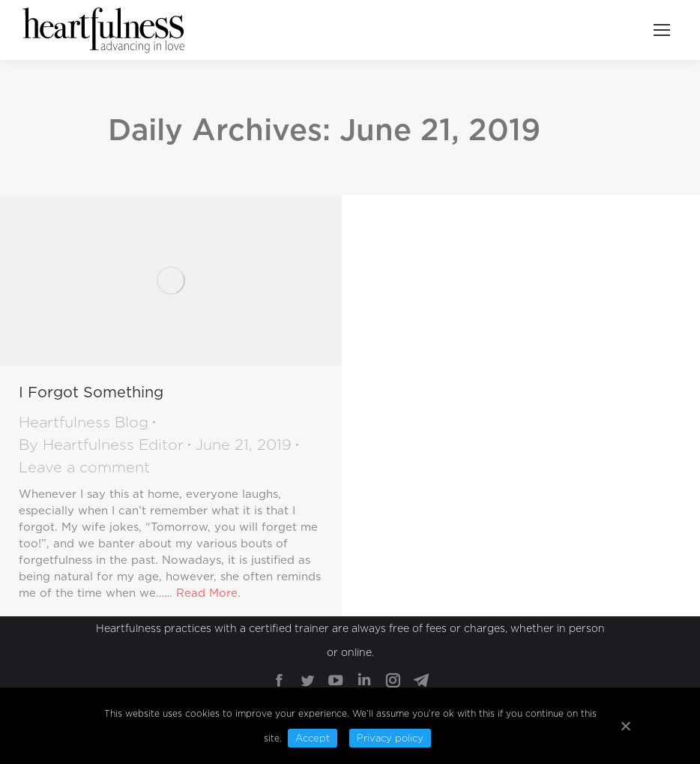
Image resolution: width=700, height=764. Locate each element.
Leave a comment (84, 467)
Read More (207, 593)
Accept (313, 738)
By (101, 445)
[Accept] (625, 726)
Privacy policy (390, 738)
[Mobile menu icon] (662, 30)
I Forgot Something (91, 392)
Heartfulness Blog (84, 422)
